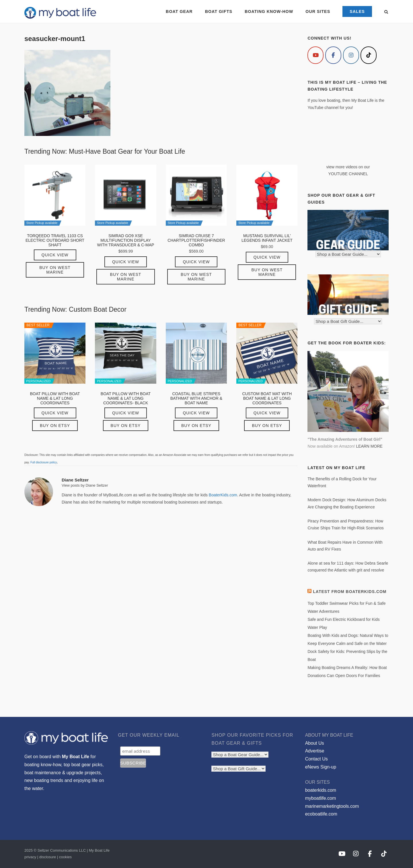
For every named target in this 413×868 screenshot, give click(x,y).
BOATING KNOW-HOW (269, 11)
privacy (30, 857)
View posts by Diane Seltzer (85, 485)
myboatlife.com (321, 798)
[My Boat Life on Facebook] (333, 55)
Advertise (315, 751)
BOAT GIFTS (219, 11)
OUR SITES (318, 11)
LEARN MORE (369, 446)
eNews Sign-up (321, 767)
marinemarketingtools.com (332, 806)
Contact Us (316, 759)
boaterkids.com (321, 790)
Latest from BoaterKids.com (350, 592)
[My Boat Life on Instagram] (351, 55)
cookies (65, 857)
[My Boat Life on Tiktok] (369, 55)
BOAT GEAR (179, 11)
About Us (315, 743)
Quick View (55, 255)
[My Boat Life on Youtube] (315, 55)
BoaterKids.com (223, 495)
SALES (357, 11)
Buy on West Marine (55, 270)
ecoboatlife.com (321, 814)
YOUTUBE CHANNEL (348, 174)
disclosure (48, 857)
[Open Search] (386, 12)
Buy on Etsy (55, 426)
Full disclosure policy (44, 462)
